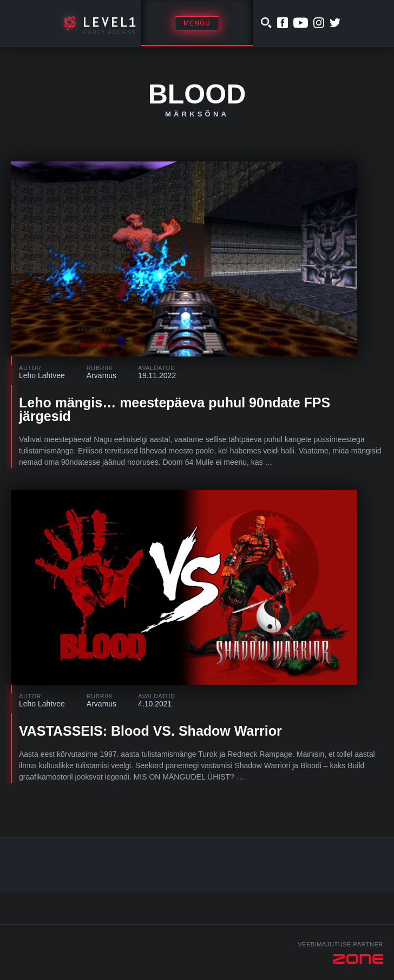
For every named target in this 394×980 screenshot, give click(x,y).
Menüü (197, 23)
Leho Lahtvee (42, 375)
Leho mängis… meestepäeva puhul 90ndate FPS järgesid (175, 409)
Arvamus (101, 375)
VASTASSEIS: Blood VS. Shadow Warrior (150, 731)
